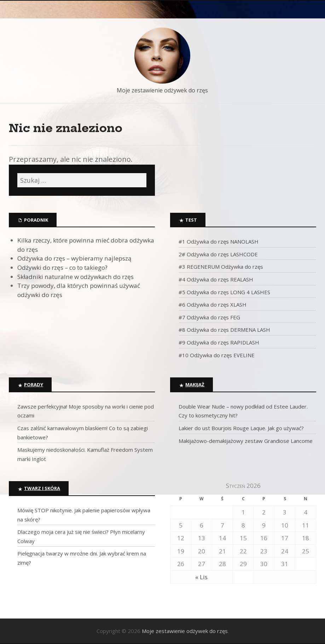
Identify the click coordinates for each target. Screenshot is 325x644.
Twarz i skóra (42, 488)
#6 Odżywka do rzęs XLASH (213, 304)
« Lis (201, 577)
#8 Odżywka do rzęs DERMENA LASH (224, 330)
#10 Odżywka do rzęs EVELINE (217, 355)
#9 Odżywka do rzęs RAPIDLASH (219, 342)
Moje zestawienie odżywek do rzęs (162, 90)
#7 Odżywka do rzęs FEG (209, 317)
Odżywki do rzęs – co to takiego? (62, 267)
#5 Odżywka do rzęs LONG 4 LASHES (224, 292)
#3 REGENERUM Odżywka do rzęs (221, 267)
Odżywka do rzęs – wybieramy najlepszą (74, 258)
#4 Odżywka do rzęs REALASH (216, 279)
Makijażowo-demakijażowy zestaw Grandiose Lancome (246, 441)
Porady (34, 384)
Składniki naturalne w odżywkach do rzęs (76, 277)
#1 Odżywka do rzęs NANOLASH (219, 241)
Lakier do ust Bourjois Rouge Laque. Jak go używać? (241, 428)
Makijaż (195, 384)
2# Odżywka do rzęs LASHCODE (218, 254)
